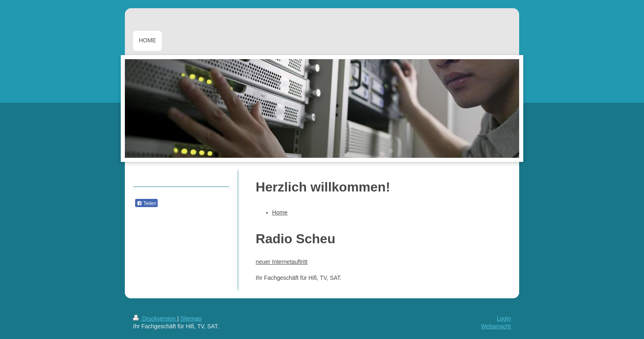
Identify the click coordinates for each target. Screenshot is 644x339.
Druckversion (155, 318)
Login (504, 318)
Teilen (146, 203)
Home (280, 212)
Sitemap (191, 318)
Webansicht (496, 326)
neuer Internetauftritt (282, 262)
